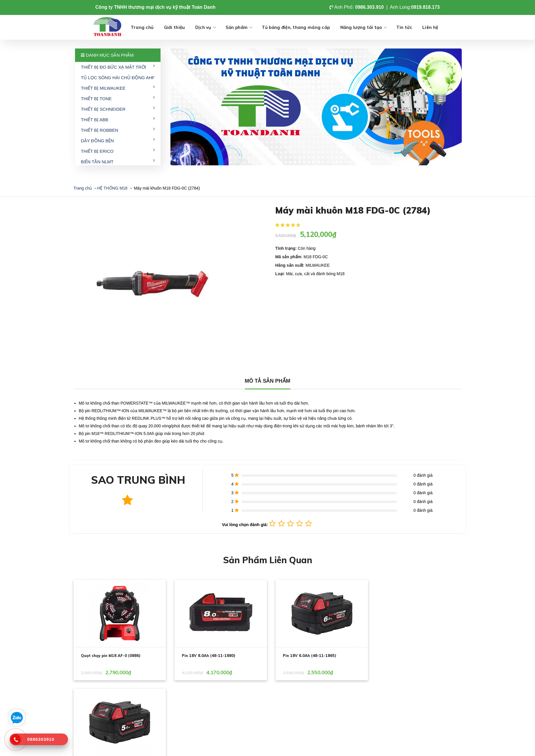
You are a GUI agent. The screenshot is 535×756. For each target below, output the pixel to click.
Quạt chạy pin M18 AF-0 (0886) (111, 656)
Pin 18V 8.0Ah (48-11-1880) (207, 656)
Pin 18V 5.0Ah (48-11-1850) (405, 656)
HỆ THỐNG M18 (112, 188)
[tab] (268, 381)
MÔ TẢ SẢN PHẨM (268, 381)
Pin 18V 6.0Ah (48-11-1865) (306, 656)
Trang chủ (83, 188)
